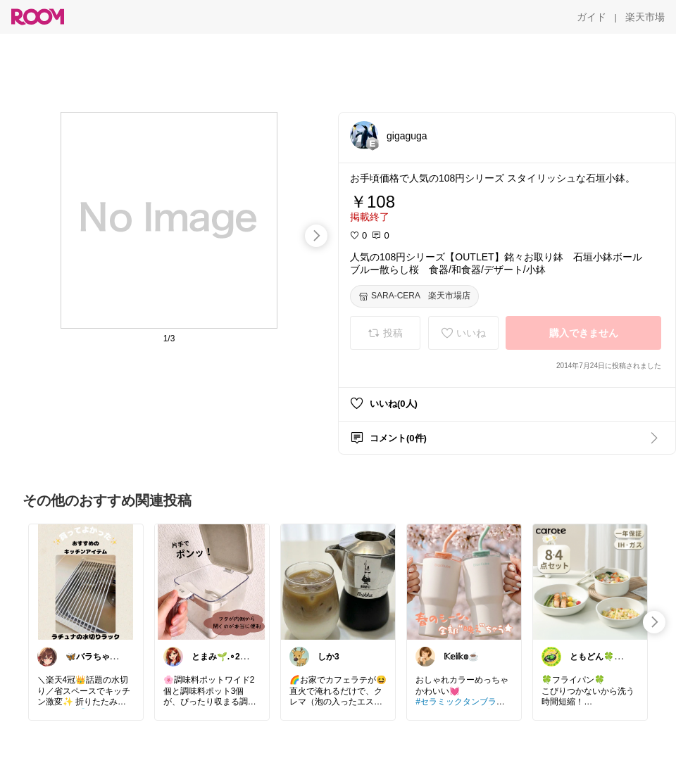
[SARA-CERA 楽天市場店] (414, 296)
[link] (86, 581)
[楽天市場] (645, 17)
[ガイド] (591, 17)
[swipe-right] (316, 236)
